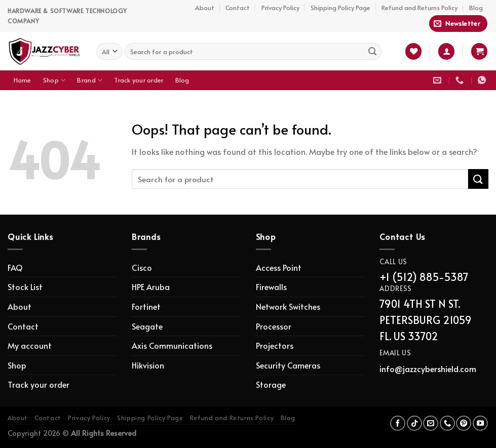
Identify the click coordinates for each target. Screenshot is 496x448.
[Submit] (372, 51)
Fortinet (146, 306)
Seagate (147, 326)
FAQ (15, 267)
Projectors (275, 345)
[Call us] (447, 423)
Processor (274, 326)
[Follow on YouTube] (480, 423)
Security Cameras (288, 365)
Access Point (279, 267)
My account (30, 345)
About (205, 8)
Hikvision (148, 365)
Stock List (25, 287)
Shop (54, 80)
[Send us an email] (431, 423)
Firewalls (271, 287)
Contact (238, 8)
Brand (90, 80)
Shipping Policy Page (340, 8)
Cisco (142, 267)
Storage (271, 384)
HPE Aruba (151, 287)
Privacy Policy (280, 8)
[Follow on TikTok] (414, 423)
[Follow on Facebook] (398, 423)
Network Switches (288, 306)
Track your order (139, 80)
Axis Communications (172, 345)
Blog (476, 8)
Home (23, 80)
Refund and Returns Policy (419, 8)
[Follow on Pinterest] (464, 423)
